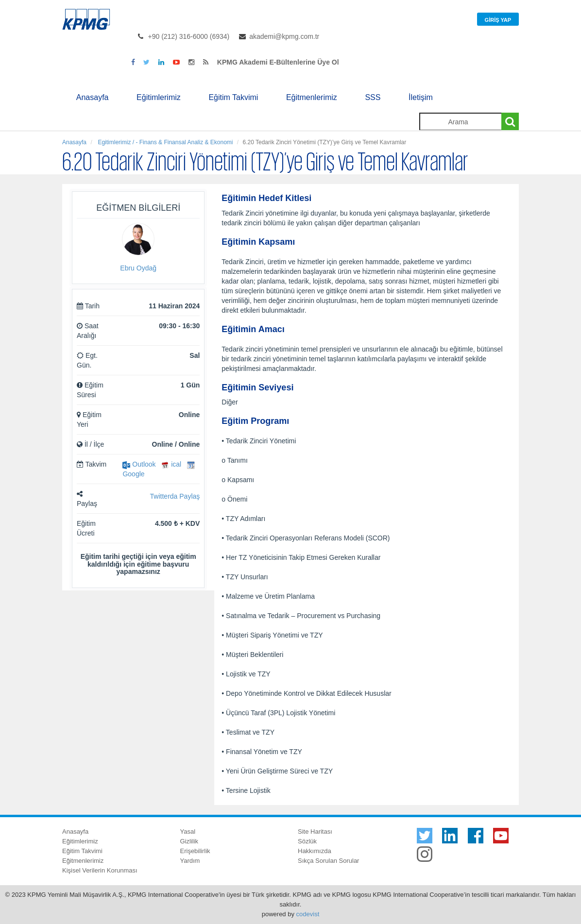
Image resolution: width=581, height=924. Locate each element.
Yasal (188, 832)
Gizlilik (189, 841)
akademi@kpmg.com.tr (284, 36)
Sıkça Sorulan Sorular (328, 861)
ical (171, 464)
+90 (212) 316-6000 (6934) (189, 36)
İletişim (421, 97)
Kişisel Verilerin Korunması (100, 870)
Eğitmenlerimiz (312, 97)
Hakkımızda (315, 851)
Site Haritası (315, 832)
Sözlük (307, 841)
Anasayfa (93, 97)
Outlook (139, 464)
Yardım (190, 861)
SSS (373, 97)
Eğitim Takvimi (233, 97)
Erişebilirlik (195, 851)
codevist (308, 914)
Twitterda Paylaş (175, 496)
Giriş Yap (498, 20)
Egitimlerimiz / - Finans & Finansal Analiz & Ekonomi (164, 142)
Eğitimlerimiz (159, 97)
